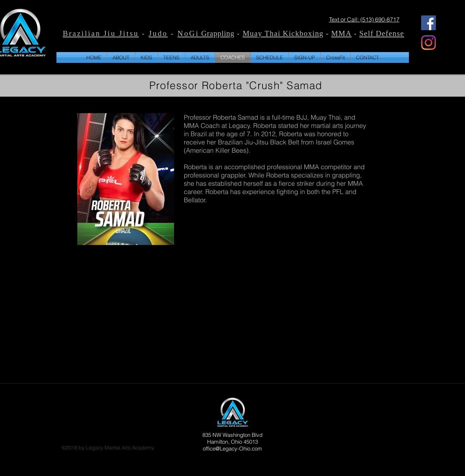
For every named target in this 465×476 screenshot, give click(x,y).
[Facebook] (428, 23)
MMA (341, 34)
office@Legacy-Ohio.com (233, 449)
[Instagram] (428, 43)
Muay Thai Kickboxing (283, 34)
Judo (158, 34)
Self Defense (382, 34)
